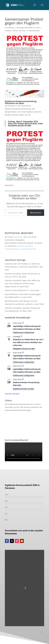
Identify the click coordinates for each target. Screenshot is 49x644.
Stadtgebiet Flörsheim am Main (24, 349)
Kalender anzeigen (12, 394)
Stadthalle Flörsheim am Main (23, 389)
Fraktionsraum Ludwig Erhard (24, 332)
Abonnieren (36, 213)
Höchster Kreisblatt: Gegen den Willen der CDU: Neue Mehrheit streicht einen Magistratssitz (23, 283)
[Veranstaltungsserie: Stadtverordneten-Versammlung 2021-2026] (23, 380)
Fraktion (8, 31)
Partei (15, 31)
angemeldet (18, 237)
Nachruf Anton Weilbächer (16, 290)
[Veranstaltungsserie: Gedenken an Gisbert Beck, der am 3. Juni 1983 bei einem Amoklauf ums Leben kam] (21, 337)
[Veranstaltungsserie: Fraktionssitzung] (23, 323)
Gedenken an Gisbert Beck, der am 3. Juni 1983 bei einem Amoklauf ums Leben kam (28, 342)
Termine (22, 31)
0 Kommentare (34, 31)
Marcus (11, 28)
